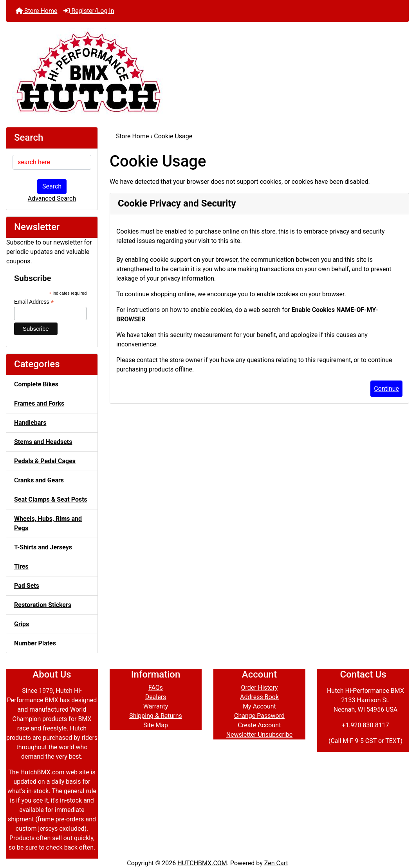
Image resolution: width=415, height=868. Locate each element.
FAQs (156, 688)
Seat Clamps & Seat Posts (51, 499)
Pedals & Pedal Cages (45, 461)
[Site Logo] (207, 71)
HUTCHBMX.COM (202, 863)
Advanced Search (52, 198)
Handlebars (30, 423)
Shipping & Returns (156, 716)
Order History (259, 688)
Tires (21, 566)
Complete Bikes (36, 384)
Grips (22, 624)
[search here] (52, 162)
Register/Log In (89, 11)
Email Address (34, 302)
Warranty (156, 706)
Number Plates (35, 643)
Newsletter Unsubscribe (260, 735)
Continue (386, 389)
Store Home (36, 11)
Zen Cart (276, 863)
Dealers (156, 697)
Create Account (260, 725)
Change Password (259, 716)
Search (52, 186)
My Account (259, 706)
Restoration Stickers (43, 605)
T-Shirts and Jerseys (43, 547)
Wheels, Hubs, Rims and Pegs (48, 523)
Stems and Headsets (43, 442)
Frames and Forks (39, 403)
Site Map (156, 725)
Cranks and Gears (39, 480)
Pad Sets (27, 586)
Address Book (259, 697)
